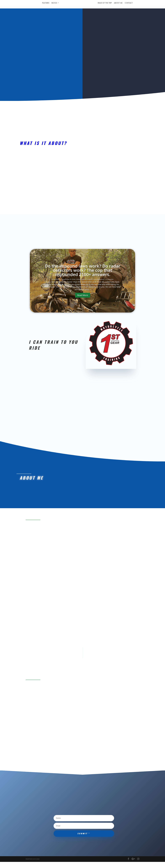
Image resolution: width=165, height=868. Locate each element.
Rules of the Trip (106, 4)
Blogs (53, 4)
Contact (130, 4)
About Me (119, 4)
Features (45, 4)
